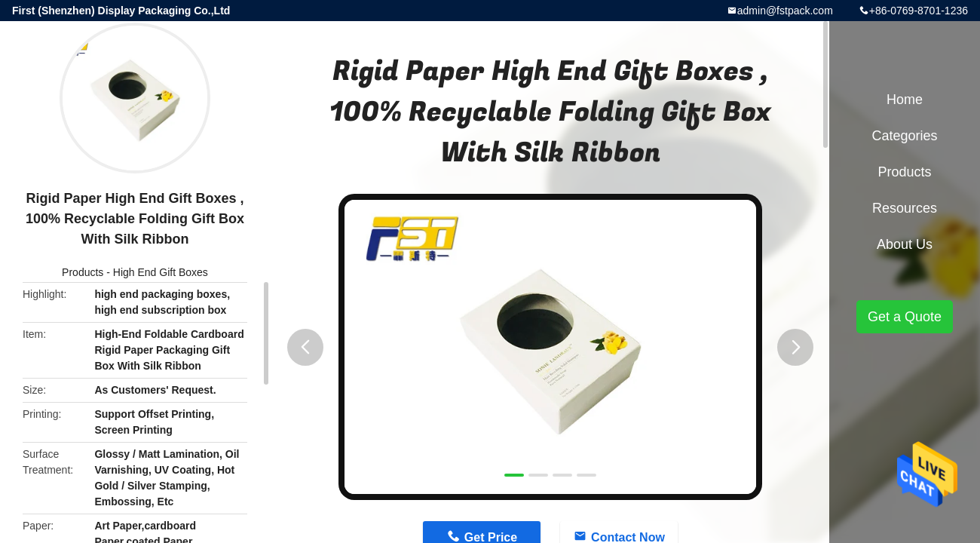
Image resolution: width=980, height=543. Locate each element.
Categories (904, 136)
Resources (905, 208)
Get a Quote (905, 317)
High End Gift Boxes (161, 272)
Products (83, 272)
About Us (905, 244)
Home (905, 100)
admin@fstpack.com (785, 11)
